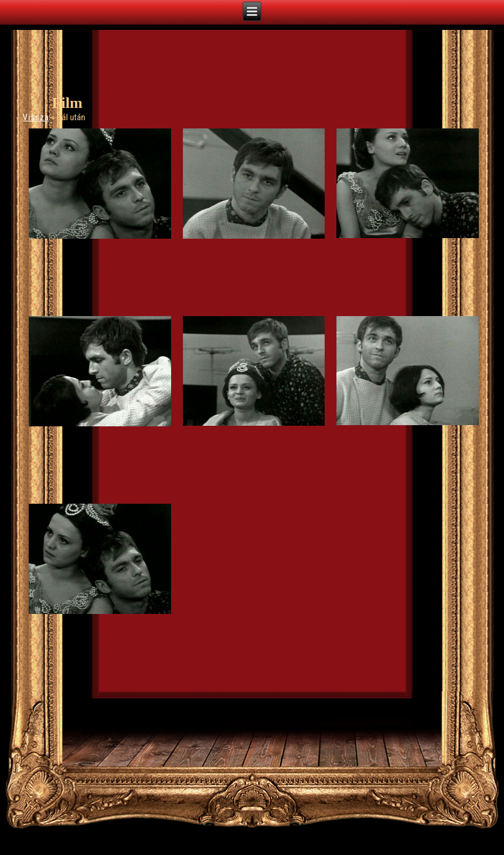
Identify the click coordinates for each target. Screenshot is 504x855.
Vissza (36, 117)
